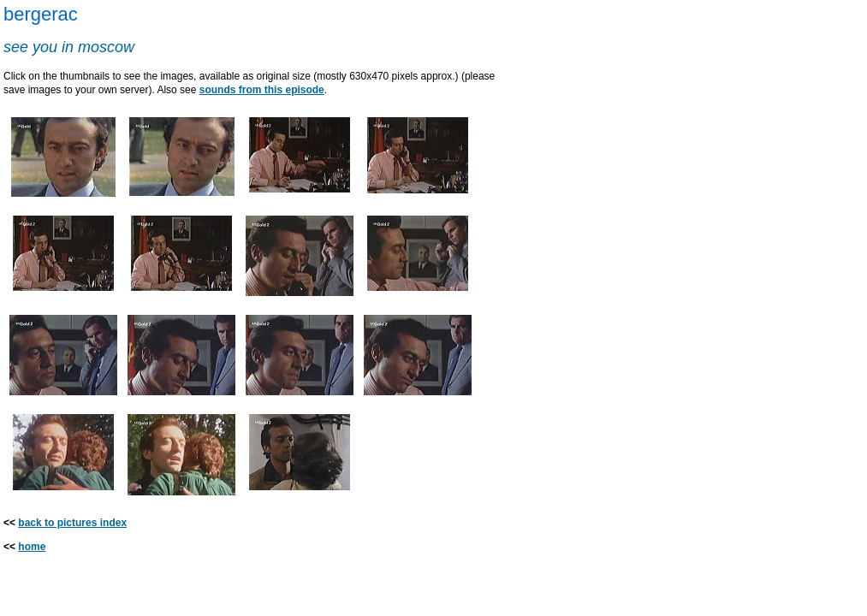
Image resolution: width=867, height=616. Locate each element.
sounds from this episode (262, 90)
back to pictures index (72, 523)
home (32, 547)
